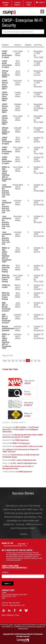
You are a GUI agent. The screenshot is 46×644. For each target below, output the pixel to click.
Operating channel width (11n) (15, 546)
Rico (18, 248)
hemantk (6, 443)
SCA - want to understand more (24, 460)
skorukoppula (8, 427)
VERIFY (7, 583)
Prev (5, 361)
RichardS (6, 455)
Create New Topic (10, 369)
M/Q (18, 61)
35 (9, 361)
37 (17, 361)
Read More (22, 544)
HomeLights (18, 185)
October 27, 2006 (39, 168)
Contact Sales (29, 4)
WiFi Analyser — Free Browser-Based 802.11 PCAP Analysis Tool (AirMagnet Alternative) (21, 429)
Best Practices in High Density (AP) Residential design (21, 456)
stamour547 (7, 435)
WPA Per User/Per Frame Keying (6, 269)
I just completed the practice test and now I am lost (7, 191)
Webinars (10, 615)
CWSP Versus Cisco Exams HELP (5, 85)
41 (32, 361)
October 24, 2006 (39, 267)
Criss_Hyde (18, 51)
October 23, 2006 (39, 286)
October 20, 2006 (39, 335)
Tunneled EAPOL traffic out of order (29, 446)
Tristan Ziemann (9, 472)
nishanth (18, 128)
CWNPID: (5, 572)
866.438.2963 (14, 603)
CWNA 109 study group (21, 443)
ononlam (18, 201)
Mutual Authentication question (8, 328)
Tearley (18, 92)
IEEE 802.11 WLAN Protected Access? (6, 307)
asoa (18, 71)
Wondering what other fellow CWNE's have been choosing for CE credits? (23, 436)
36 (13, 361)
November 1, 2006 (38, 52)
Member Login (6, 4)
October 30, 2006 (39, 139)
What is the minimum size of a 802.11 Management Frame (18, 467)
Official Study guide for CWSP (6, 74)
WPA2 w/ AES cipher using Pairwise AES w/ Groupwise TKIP (7, 174)
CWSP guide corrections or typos (7, 54)
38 (20, 361)
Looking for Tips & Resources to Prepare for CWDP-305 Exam (21, 450)
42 (35, 361)
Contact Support (17, 4)
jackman (18, 315)
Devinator (18, 81)
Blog (3, 615)
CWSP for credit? (6, 286)
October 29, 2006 (39, 158)
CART (41, 2)
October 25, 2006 (39, 202)
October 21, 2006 (39, 316)
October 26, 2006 (39, 186)
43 (39, 361)
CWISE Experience (22, 440)
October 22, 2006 (39, 304)
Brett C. (18, 285)
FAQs (17, 615)
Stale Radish (7, 446)
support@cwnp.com (17, 605)
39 (24, 361)
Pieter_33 (6, 463)
